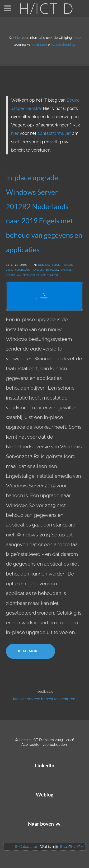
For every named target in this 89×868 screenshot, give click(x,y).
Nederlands (23, 270)
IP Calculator (26, 847)
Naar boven (45, 824)
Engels (38, 270)
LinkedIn (45, 766)
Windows (44, 265)
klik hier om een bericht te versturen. (44, 699)
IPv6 (74, 847)
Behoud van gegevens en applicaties (32, 275)
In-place (52, 270)
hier (18, 38)
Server (57, 265)
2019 (9, 270)
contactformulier (54, 133)
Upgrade (66, 270)
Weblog (45, 795)
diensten (40, 45)
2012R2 (69, 265)
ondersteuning (64, 45)
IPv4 (64, 847)
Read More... (30, 651)
